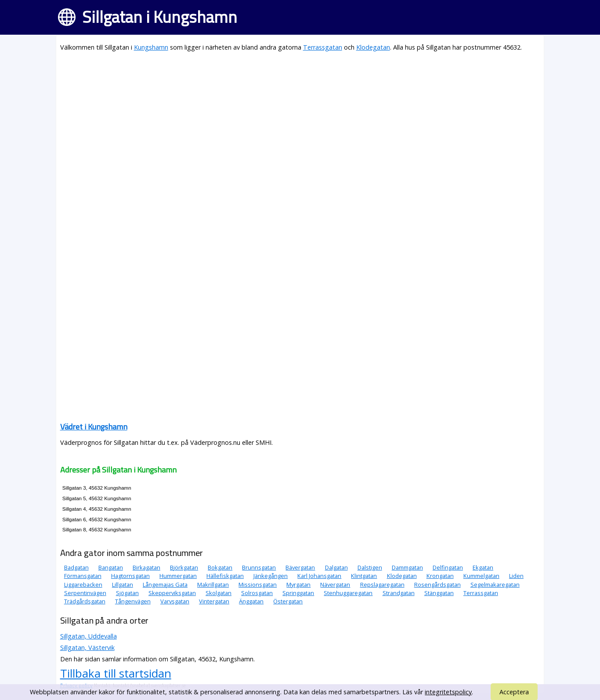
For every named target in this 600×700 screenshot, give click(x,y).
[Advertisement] (300, 121)
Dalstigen (370, 567)
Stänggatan (439, 593)
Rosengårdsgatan (437, 585)
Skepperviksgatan (172, 593)
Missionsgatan (258, 585)
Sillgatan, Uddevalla (89, 636)
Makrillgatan (213, 585)
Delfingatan (448, 567)
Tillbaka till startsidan (116, 673)
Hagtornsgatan (130, 576)
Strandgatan (399, 593)
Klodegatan (373, 47)
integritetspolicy (448, 692)
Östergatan (288, 601)
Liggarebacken (83, 585)
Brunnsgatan (259, 567)
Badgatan (76, 567)
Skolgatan (219, 593)
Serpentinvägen (85, 593)
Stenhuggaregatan (348, 593)
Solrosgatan (257, 593)
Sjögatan (127, 593)
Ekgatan (483, 567)
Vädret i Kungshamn (94, 427)
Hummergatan (178, 576)
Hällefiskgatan (225, 576)
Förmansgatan (83, 576)
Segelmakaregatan (495, 585)
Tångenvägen (133, 601)
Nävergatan (335, 585)
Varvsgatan (175, 601)
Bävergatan (300, 567)
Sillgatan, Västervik (87, 648)
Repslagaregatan (382, 585)
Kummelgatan (481, 576)
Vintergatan (214, 601)
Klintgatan (364, 576)
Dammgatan (407, 567)
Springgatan (298, 593)
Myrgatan (298, 585)
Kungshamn (151, 47)
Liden (516, 576)
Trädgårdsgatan (85, 601)
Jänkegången (271, 576)
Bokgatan (220, 567)
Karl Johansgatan (319, 576)
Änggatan (251, 601)
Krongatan (440, 576)
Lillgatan (123, 585)
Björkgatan (184, 567)
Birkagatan (146, 567)
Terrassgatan (323, 47)
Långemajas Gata (165, 585)
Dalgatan (336, 567)
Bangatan (111, 567)
